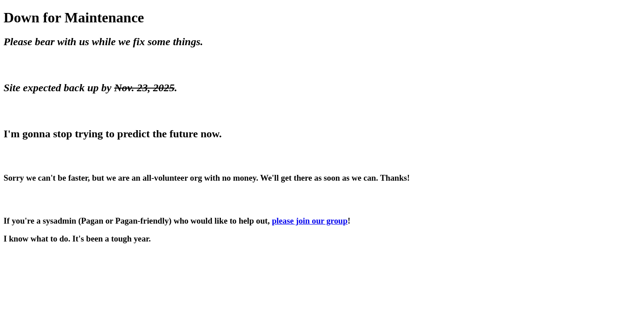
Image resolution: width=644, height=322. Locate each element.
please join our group (310, 221)
